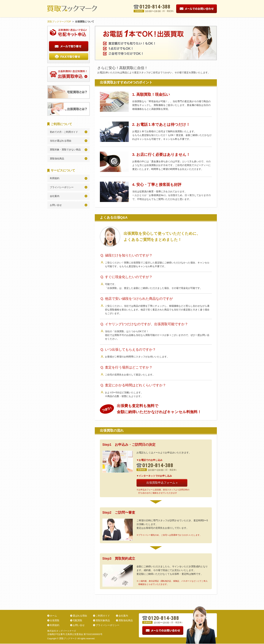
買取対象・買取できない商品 (65, 150)
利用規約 (55, 178)
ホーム (53, 616)
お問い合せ (56, 205)
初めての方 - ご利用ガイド (64, 132)
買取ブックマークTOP (59, 22)
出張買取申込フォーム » (162, 483)
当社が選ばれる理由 (61, 141)
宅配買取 (77, 620)
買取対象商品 (103, 620)
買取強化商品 (57, 159)
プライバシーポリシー (62, 187)
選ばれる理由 (80, 616)
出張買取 (55, 620)
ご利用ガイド (103, 616)
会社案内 (55, 196)
